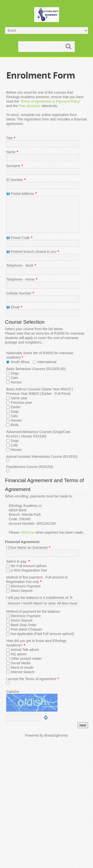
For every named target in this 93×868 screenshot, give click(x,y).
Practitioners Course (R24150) (30, 467)
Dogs (15, 373)
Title (11, 138)
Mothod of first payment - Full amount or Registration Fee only (37, 579)
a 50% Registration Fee (29, 570)
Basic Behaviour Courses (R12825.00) (36, 369)
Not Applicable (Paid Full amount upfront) (42, 634)
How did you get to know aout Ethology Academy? (36, 643)
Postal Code (19, 238)
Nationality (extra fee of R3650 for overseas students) (40, 355)
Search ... (18, 42)
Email (14, 307)
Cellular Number (20, 293)
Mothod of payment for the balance (33, 611)
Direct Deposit (22, 591)
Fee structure (30, 106)
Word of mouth (22, 667)
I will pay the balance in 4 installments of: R (39, 598)
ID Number (16, 180)
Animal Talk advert (25, 650)
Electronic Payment (26, 586)
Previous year (21, 403)
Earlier (16, 407)
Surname (15, 166)
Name (12, 152)
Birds (15, 425)
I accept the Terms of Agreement (32, 679)
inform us (28, 532)
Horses (16, 382)
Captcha (13, 692)
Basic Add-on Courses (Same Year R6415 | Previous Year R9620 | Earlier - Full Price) (39, 391)
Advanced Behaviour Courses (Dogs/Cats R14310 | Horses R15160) (38, 434)
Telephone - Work (21, 265)
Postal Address (21, 194)
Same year (19, 398)
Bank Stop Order (24, 625)
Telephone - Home (22, 279)
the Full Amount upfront (29, 566)
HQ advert (19, 654)
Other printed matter (26, 659)
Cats (14, 378)
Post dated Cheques (26, 629)
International (47, 362)
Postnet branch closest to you (33, 252)
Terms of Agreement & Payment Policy (50, 101)
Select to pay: (18, 561)
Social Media (21, 663)
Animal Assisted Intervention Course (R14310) (42, 457)
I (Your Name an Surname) (28, 548)
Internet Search (23, 672)
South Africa (20, 362)
